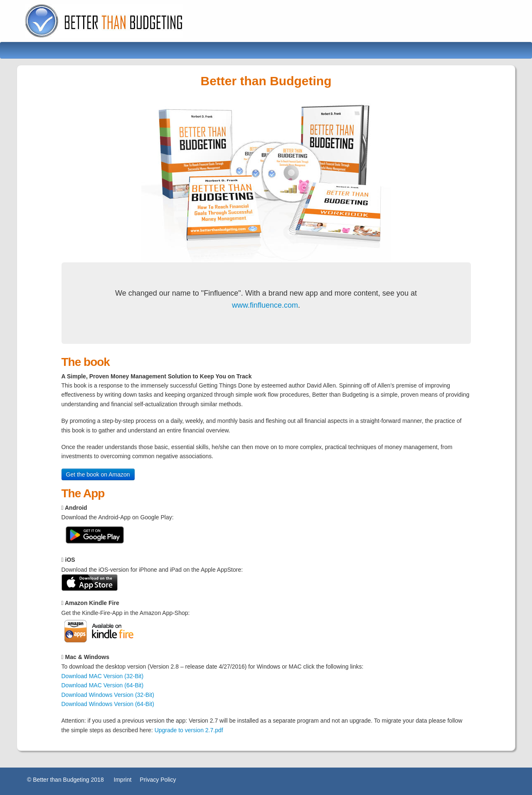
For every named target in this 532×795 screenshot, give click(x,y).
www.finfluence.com (265, 305)
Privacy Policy (158, 780)
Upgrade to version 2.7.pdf (189, 730)
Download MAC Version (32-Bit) (103, 676)
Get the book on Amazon (98, 474)
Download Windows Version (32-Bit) (108, 695)
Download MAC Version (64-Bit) (103, 685)
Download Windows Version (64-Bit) (108, 704)
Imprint (123, 780)
